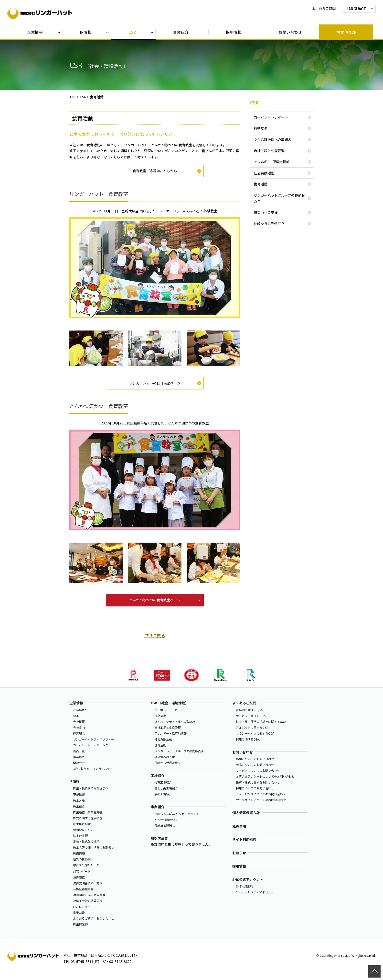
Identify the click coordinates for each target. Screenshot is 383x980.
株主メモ (79, 800)
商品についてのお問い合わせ (255, 765)
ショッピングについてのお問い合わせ (261, 794)
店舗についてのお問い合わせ (255, 759)
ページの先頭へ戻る (374, 971)
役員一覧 (79, 751)
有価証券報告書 (83, 889)
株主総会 (79, 806)
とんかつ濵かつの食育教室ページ (155, 600)
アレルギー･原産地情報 (272, 162)
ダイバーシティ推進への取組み (175, 722)
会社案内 (79, 727)
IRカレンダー (82, 906)
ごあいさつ (80, 710)
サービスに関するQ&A (251, 716)
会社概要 (79, 722)
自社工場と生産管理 (269, 151)
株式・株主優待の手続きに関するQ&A (261, 722)
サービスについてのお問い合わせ (258, 770)
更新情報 (79, 794)
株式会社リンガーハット (40, 13)
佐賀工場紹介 (163, 782)
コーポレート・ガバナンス (91, 745)
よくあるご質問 (324, 8)
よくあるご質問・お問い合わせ (94, 918)
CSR (83, 97)
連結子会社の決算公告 (88, 901)
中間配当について (85, 830)
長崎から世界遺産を (269, 223)
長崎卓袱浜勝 (165, 826)
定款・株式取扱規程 (86, 841)
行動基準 (261, 128)
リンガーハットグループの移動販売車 (279, 198)
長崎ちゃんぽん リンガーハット (177, 814)
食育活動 (261, 184)
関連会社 (79, 763)
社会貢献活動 (264, 173)
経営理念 (79, 733)
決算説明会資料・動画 (88, 883)
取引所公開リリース (86, 865)
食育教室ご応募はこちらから (155, 171)
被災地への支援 (266, 212)
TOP (73, 97)
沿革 (76, 716)
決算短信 (79, 877)
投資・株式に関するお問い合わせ (258, 782)
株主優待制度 (82, 824)
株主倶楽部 (346, 32)
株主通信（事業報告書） (89, 812)
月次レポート (82, 871)
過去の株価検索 (83, 859)
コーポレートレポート (271, 117)
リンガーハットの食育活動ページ (155, 383)
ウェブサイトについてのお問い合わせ (261, 800)
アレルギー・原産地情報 (170, 733)
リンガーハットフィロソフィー (94, 739)
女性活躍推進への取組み (273, 139)
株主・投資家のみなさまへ (91, 788)
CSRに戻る (155, 635)
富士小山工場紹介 (166, 788)
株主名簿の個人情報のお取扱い (94, 847)
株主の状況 (80, 836)
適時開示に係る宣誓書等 (89, 895)
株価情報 (79, 853)
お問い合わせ (290, 32)
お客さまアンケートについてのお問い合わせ (265, 776)
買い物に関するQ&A (249, 710)
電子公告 (79, 912)
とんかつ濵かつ (166, 820)
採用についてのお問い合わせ (255, 788)
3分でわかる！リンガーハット (93, 769)
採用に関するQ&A (248, 739)
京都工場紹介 (163, 794)
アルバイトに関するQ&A (252, 727)
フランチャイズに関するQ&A (255, 733)
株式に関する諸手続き (88, 818)
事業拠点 (79, 757)
